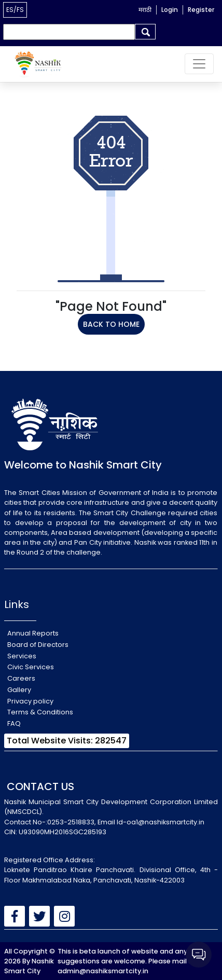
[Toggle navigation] (199, 64)
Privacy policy (30, 701)
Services (22, 656)
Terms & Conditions (40, 712)
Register (201, 10)
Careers (21, 678)
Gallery (19, 690)
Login (170, 10)
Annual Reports (33, 633)
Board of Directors (38, 645)
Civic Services (31, 667)
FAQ (14, 723)
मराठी (145, 10)
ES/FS (15, 10)
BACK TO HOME (111, 324)
